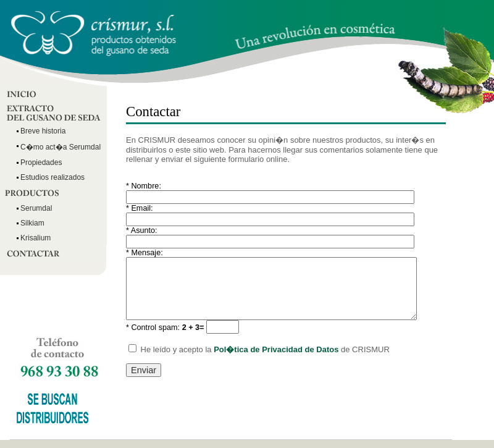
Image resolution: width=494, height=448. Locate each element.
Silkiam (32, 223)
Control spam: (165, 328)
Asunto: (142, 230)
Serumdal (36, 208)
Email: (140, 208)
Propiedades (41, 163)
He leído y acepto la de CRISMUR (259, 349)
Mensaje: (144, 253)
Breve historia (43, 131)
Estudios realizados (52, 177)
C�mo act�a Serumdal (61, 147)
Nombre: (144, 186)
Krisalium (36, 238)
